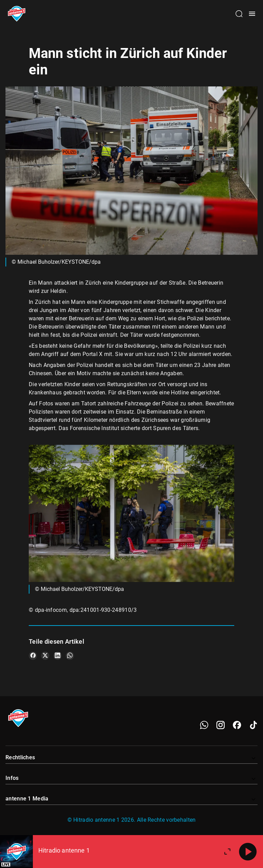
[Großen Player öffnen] (227, 852)
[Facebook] (237, 725)
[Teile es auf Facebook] (33, 656)
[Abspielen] (248, 852)
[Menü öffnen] (252, 14)
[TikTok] (253, 725)
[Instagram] (221, 725)
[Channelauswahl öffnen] (239, 14)
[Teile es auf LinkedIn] (58, 656)
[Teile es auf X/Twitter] (45, 656)
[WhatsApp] (204, 725)
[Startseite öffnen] (17, 14)
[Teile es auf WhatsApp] (70, 656)
